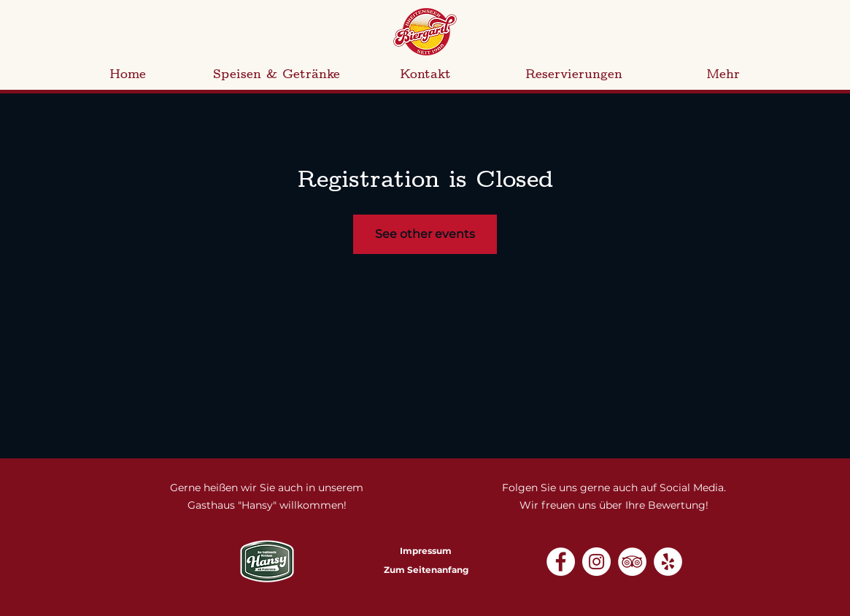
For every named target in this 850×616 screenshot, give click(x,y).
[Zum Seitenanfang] (426, 571)
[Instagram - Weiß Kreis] (596, 562)
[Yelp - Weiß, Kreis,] (668, 562)
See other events (425, 234)
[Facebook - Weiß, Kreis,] (561, 562)
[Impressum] (426, 552)
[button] (277, 74)
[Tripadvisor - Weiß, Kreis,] (632, 562)
